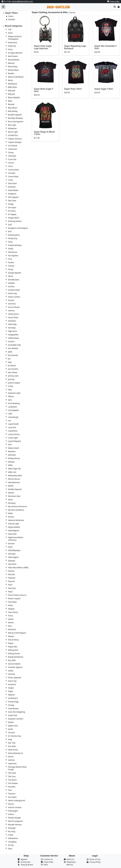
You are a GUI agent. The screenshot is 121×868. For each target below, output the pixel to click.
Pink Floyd (12, 602)
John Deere (13, 372)
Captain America (15, 139)
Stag (10, 739)
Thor (10, 790)
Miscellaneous (14, 482)
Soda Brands (13, 708)
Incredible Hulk (14, 345)
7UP (10, 29)
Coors (10, 166)
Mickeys (11, 462)
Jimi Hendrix (13, 369)
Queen (11, 619)
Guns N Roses (14, 307)
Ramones (12, 629)
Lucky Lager (13, 438)
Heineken (12, 321)
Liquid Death (13, 424)
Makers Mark (13, 448)
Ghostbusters (14, 280)
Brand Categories (14, 26)
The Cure (12, 776)
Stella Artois (13, 750)
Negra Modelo (14, 527)
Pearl (10, 585)
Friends (11, 266)
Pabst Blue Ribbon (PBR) (18, 568)
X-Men (11, 835)
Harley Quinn (14, 314)
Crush (10, 180)
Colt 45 (11, 163)
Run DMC (12, 660)
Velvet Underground (16, 800)
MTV (10, 445)
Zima (10, 849)
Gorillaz (11, 286)
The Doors (12, 780)
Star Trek (12, 743)
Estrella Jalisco (14, 235)
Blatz (10, 101)
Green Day (12, 293)
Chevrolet (12, 156)
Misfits (11, 486)
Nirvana (11, 543)
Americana (12, 42)
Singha (11, 688)
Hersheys (12, 328)
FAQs (46, 865)
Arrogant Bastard (15, 53)
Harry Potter (13, 317)
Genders (12, 19)
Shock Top (12, 681)
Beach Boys (13, 67)
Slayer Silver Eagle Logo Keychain (43, 47)
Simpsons (12, 684)
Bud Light (12, 125)
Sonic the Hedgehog (16, 712)
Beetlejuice (13, 84)
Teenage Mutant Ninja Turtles (17, 768)
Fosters (11, 262)
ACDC (10, 33)
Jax (9, 359)
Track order (115, 1)
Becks (10, 80)
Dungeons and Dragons (18, 228)
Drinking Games (15, 221)
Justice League (14, 383)
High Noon (13, 331)
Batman (11, 63)
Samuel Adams (14, 664)
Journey (11, 379)
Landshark (12, 407)
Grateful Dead (14, 290)
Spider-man (13, 726)
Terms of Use (95, 859)
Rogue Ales (13, 647)
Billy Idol (12, 91)
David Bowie (13, 190)
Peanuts (11, 581)
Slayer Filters (11, 13)
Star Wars (12, 746)
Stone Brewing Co (15, 753)
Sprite (10, 729)
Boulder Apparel (15, 115)
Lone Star (12, 427)
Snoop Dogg (13, 702)
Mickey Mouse (14, 458)
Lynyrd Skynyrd (14, 441)
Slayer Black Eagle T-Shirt (44, 90)
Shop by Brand (27, 865)
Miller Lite (12, 472)
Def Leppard (13, 197)
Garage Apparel (15, 273)
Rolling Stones (14, 653)
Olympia (12, 561)
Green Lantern (14, 297)
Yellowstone (13, 838)
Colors (11, 16)
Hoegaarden (13, 335)
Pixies (10, 605)
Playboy (11, 609)
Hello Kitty (12, 324)
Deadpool (12, 194)
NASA (10, 513)
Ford (10, 259)
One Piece (12, 564)
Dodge (11, 204)
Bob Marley (13, 111)
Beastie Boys (13, 70)
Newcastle (12, 534)
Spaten (11, 722)
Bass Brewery (14, 60)
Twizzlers (12, 794)
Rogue (11, 643)
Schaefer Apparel (15, 667)
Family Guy (13, 238)
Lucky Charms (14, 434)
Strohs (11, 757)
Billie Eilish (12, 87)
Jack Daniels (13, 355)
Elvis (10, 231)
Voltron (11, 814)
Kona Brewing (14, 403)
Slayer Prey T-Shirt (73, 89)
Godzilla (11, 283)
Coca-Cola (12, 159)
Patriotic (12, 574)
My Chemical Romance (17, 506)
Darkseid (12, 187)
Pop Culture (13, 612)
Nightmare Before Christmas (16, 539)
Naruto (11, 517)
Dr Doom (12, 211)
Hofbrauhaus (13, 338)
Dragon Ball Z (14, 218)
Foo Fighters (13, 256)
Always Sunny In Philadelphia (15, 38)
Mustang (12, 503)
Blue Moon (13, 108)
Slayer (11, 691)
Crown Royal (13, 176)
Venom (11, 804)
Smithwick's (13, 698)
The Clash (12, 773)
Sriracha (11, 732)
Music (10, 500)
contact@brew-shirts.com (22, 1)
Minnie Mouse (14, 479)
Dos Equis (12, 207)
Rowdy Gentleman (16, 657)
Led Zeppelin (13, 410)
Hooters (11, 341)
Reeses (11, 636)
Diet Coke (12, 201)
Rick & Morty (13, 640)
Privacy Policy (95, 862)
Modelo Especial (15, 489)
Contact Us (48, 859)
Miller (10, 465)
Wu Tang (12, 831)
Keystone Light (14, 393)
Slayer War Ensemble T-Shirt (106, 47)
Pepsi (10, 592)
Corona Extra (13, 170)
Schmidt (11, 674)
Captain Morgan (15, 142)
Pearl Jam (12, 588)
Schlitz (11, 671)
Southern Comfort (16, 719)
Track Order (49, 862)
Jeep (10, 362)
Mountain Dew (14, 496)
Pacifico (11, 571)
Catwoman (13, 149)
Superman (12, 763)
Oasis (10, 547)
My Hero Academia (16, 510)
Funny (11, 269)
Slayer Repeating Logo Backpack (75, 47)
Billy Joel (12, 94)
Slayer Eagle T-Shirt (104, 89)
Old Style (12, 554)
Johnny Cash (13, 376)
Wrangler (12, 828)
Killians (11, 396)
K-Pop (10, 386)
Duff (10, 225)
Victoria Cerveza (15, 807)
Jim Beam (12, 366)
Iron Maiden (13, 348)
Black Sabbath (14, 97)
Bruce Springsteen (16, 121)
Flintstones (13, 252)
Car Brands (13, 146)
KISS (10, 390)
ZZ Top (11, 845)
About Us (70, 859)
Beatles (11, 73)
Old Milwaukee (14, 550)
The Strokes (13, 783)
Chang (11, 152)
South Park (13, 715)
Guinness (12, 304)
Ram (10, 626)
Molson (11, 493)
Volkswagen (13, 811)
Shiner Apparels (15, 678)
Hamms (11, 311)
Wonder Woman (15, 825)
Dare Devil (12, 183)
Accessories (26, 862)
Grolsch (11, 300)
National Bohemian (16, 520)
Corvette (12, 173)
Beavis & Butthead (16, 77)
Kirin (10, 400)
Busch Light (13, 132)
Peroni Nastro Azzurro (17, 595)
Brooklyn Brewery (15, 118)
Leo (10, 421)
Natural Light (13, 524)
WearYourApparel (15, 821)
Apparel (24, 859)
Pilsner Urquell (14, 598)
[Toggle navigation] (3, 7)
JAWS (10, 352)
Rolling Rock (13, 650)
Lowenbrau (13, 431)
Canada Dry (13, 135)
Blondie (11, 104)
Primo (10, 616)
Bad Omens (13, 56)
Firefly (11, 249)
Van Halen (12, 797)
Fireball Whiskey (15, 245)
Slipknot (11, 695)
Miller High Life (14, 469)
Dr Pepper (12, 214)
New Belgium (14, 530)
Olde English (13, 557)
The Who (12, 787)
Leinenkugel (13, 417)
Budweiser (12, 128)
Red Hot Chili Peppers (17, 633)
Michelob (12, 455)
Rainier (11, 623)
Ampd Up (12, 46)
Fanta (10, 242)
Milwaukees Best (15, 475)
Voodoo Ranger (15, 818)
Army (10, 49)
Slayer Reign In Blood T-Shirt (44, 133)
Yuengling (12, 842)
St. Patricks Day (14, 736)
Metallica (12, 451)
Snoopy (11, 705)
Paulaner (12, 578)
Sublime (11, 760)
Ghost (10, 276)
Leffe (10, 414)
